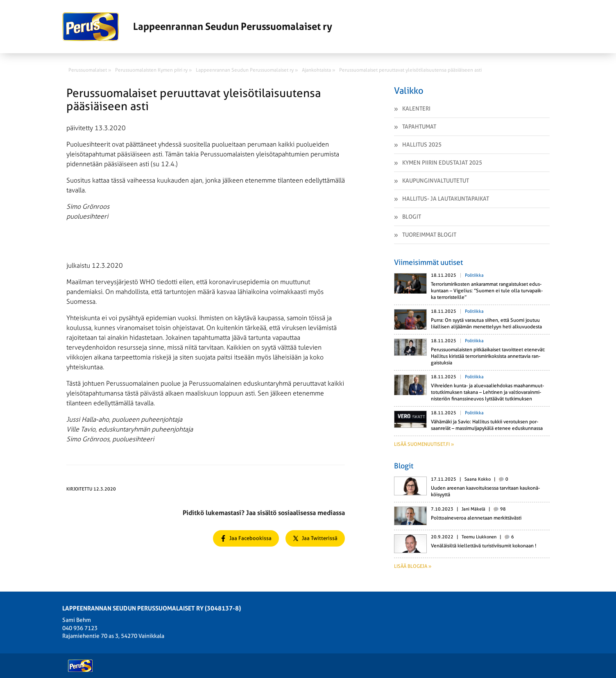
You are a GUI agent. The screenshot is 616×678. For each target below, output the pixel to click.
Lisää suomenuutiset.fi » (424, 444)
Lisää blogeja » (413, 566)
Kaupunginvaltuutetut (436, 181)
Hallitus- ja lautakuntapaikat (446, 199)
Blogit (412, 217)
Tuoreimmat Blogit (429, 235)
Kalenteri (416, 108)
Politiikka (474, 275)
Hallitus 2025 (422, 145)
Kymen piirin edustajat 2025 (442, 163)
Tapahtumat (419, 127)
